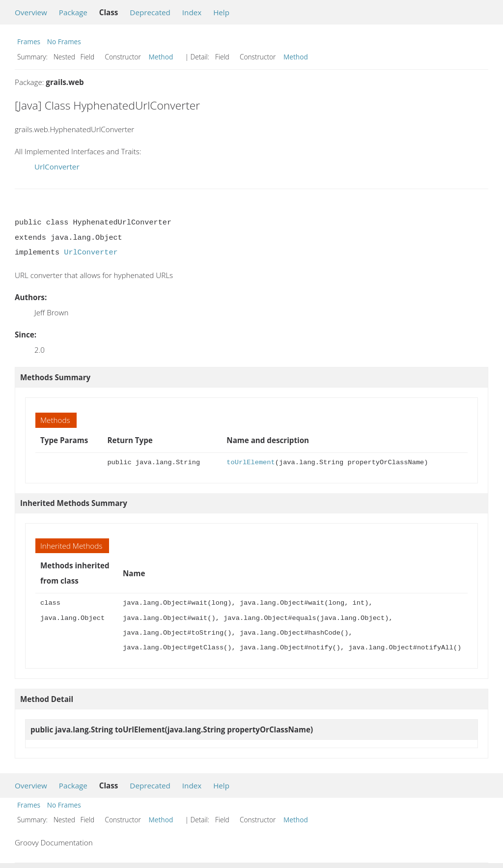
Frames (29, 42)
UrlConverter (57, 167)
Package (73, 12)
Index (192, 12)
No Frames (64, 42)
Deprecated (150, 12)
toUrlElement (251, 462)
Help (221, 12)
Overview (31, 12)
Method (161, 57)
